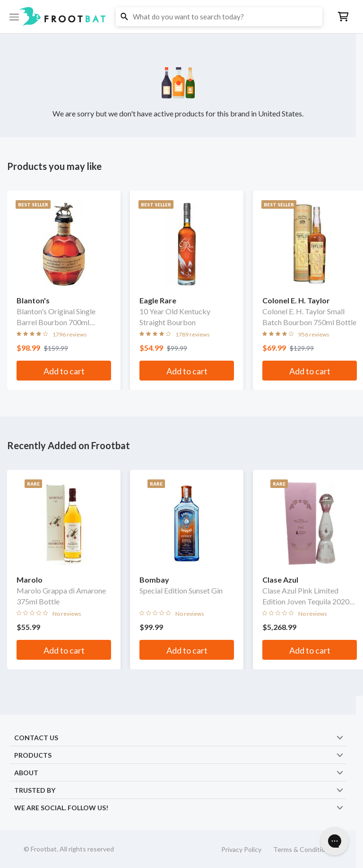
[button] (181, 17)
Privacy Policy (241, 849)
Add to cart (64, 371)
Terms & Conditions (303, 849)
